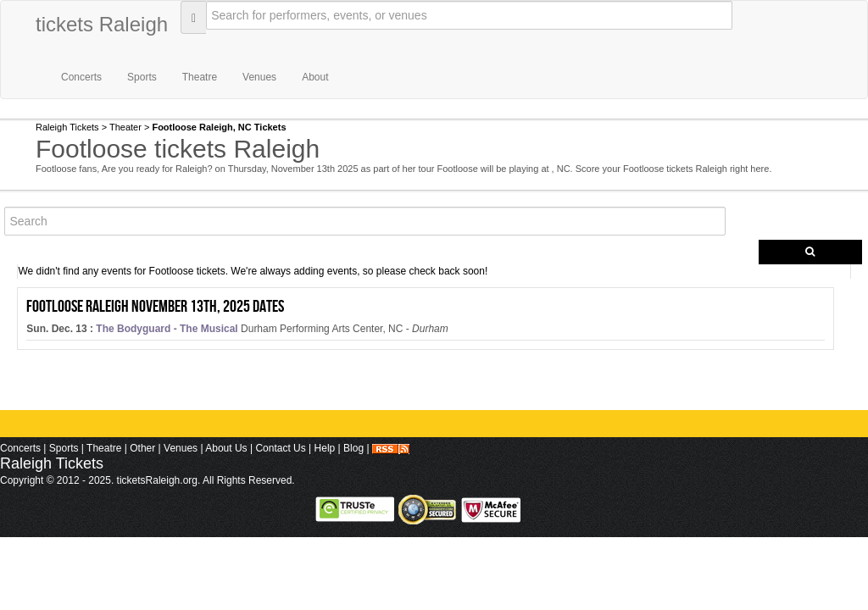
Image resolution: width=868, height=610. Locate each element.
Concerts (81, 77)
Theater (125, 127)
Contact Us (280, 448)
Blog (353, 448)
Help (325, 448)
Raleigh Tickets (67, 127)
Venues (259, 77)
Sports (142, 77)
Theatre (200, 77)
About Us (226, 448)
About (315, 77)
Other (142, 448)
